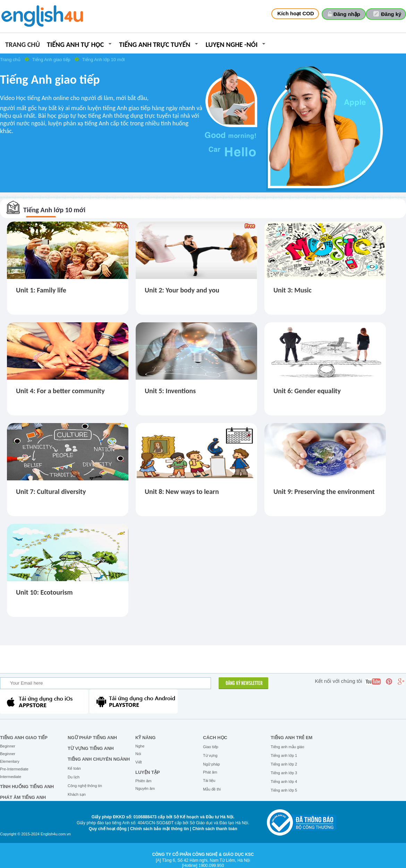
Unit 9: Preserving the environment (324, 491)
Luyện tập (148, 772)
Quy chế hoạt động (108, 829)
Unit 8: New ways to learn (182, 491)
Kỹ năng (145, 738)
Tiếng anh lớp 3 (284, 773)
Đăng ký (391, 14)
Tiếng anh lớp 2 (284, 764)
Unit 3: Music (293, 290)
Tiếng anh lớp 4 (284, 782)
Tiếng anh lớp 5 (284, 790)
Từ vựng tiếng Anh (91, 748)
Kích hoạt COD (296, 13)
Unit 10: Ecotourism (44, 592)
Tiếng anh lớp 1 (284, 755)
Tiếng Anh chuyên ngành (99, 759)
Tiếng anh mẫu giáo (287, 747)
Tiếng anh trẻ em (291, 738)
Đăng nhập (347, 14)
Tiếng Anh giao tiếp (52, 60)
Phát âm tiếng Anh (23, 797)
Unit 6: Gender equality (307, 391)
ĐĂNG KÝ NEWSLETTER (244, 684)
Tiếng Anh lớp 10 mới (103, 60)
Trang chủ (23, 45)
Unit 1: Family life (41, 290)
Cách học (215, 738)
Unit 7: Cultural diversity (51, 491)
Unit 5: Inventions (170, 391)
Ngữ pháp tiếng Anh (92, 738)
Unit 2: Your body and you (182, 290)
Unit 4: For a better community (60, 391)
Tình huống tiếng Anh (27, 787)
